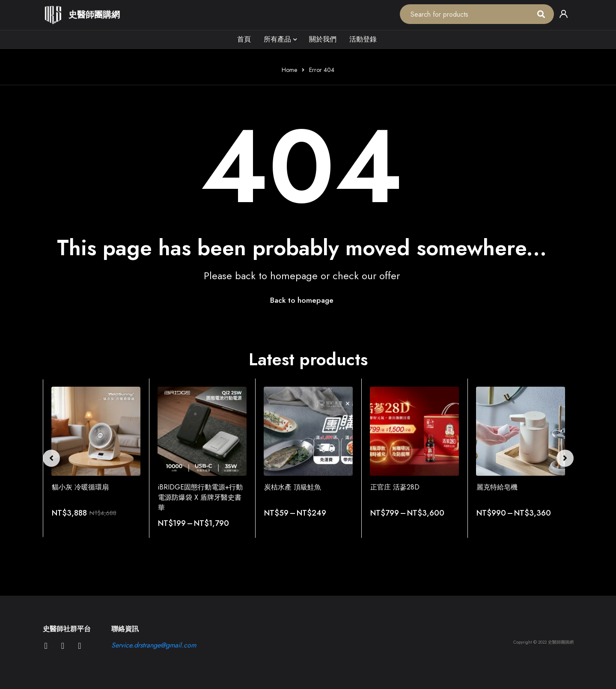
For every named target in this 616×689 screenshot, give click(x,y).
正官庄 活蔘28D (395, 488)
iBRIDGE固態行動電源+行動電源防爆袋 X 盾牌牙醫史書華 (200, 498)
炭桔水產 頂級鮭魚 (293, 488)
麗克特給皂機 (497, 488)
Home (289, 70)
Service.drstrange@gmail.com (154, 645)
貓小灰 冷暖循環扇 (80, 488)
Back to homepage (302, 301)
